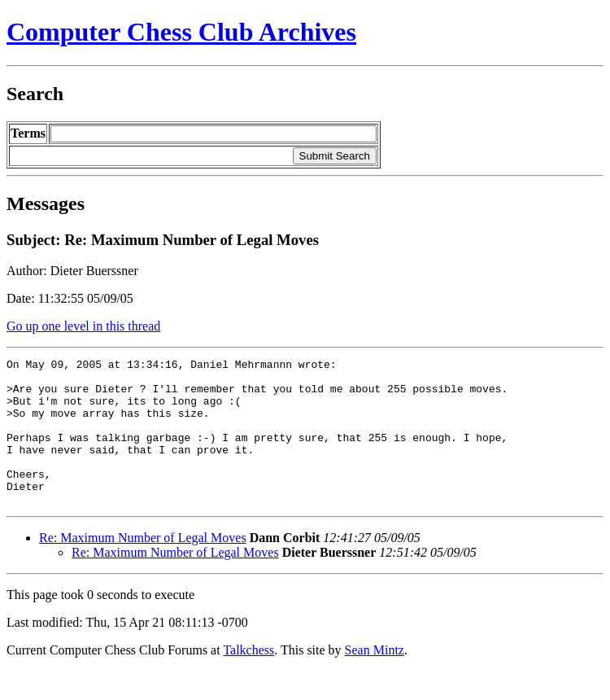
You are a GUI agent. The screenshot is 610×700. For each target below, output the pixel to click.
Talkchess (248, 679)
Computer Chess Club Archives (181, 32)
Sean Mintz (375, 679)
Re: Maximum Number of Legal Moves (143, 567)
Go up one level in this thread (83, 326)
